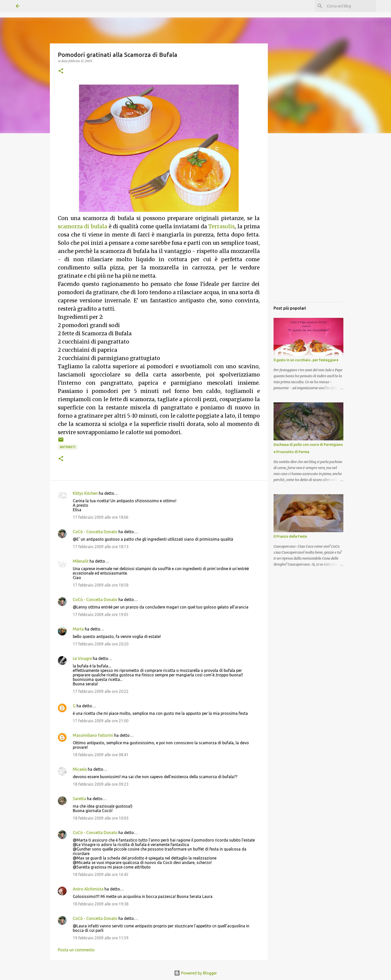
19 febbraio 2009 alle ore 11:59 (101, 938)
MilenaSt (81, 561)
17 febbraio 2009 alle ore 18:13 (101, 547)
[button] (61, 71)
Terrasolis (222, 227)
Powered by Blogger (195, 973)
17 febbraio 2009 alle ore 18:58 (101, 585)
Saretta (79, 799)
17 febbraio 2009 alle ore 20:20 (101, 644)
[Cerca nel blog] (350, 6)
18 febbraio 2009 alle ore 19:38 (101, 904)
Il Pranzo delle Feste (290, 536)
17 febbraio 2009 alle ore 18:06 (101, 517)
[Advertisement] (308, 223)
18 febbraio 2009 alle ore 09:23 (101, 784)
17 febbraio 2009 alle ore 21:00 (101, 721)
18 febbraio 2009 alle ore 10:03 (101, 818)
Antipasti (68, 447)
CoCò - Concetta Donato (95, 532)
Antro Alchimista (88, 889)
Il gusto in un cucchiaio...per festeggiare (306, 360)
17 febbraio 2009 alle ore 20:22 (101, 691)
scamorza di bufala (83, 227)
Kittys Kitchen (85, 493)
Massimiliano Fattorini (93, 735)
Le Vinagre (82, 658)
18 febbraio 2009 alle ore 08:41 (101, 755)
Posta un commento (76, 950)
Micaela (80, 769)
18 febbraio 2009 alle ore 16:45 (101, 874)
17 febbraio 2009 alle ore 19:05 (101, 614)
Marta (78, 629)
